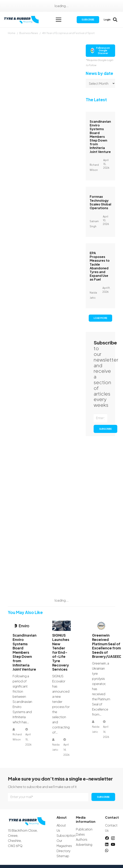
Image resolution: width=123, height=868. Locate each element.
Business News (29, 33)
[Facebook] (107, 838)
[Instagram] (113, 838)
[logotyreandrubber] (22, 20)
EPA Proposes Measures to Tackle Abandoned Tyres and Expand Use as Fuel (100, 266)
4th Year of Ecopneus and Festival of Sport (68, 33)
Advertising (84, 845)
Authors (82, 839)
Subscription (66, 835)
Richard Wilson (17, 737)
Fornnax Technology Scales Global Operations (100, 202)
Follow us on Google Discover (100, 51)
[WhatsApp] (107, 850)
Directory (63, 851)
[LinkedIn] (107, 844)
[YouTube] (113, 844)
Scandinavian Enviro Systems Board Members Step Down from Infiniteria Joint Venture (100, 137)
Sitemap (63, 856)
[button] (59, 20)
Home (12, 33)
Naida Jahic (56, 747)
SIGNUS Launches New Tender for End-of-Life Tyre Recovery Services (61, 652)
